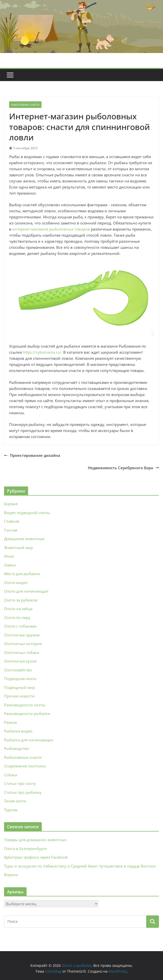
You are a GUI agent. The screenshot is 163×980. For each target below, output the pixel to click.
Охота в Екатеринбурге (25, 849)
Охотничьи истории (23, 644)
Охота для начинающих (26, 591)
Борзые (11, 504)
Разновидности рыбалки (27, 713)
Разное (11, 722)
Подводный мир (19, 687)
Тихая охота (15, 801)
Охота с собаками (20, 626)
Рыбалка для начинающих (29, 740)
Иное (9, 556)
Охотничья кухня (20, 661)
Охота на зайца (18, 609)
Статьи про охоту (20, 783)
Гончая (11, 530)
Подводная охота (20, 679)
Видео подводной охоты (27, 513)
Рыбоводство (16, 748)
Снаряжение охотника (25, 766)
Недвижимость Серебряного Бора (123, 468)
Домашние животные (24, 539)
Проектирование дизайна (32, 455)
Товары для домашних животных (35, 840)
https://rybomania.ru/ (42, 352)
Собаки (11, 775)
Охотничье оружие (22, 635)
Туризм (11, 810)
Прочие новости (19, 696)
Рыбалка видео (18, 731)
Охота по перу (17, 617)
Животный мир (18, 548)
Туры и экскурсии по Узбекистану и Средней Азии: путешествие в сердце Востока (80, 866)
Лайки (10, 565)
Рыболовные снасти (25, 105)
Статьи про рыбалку (23, 792)
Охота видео (16, 582)
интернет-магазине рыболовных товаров (51, 229)
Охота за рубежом (21, 600)
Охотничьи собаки (22, 652)
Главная (12, 521)
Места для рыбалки (22, 574)
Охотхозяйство (18, 670)
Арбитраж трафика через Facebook (36, 857)
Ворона (11, 875)
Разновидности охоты (25, 705)
